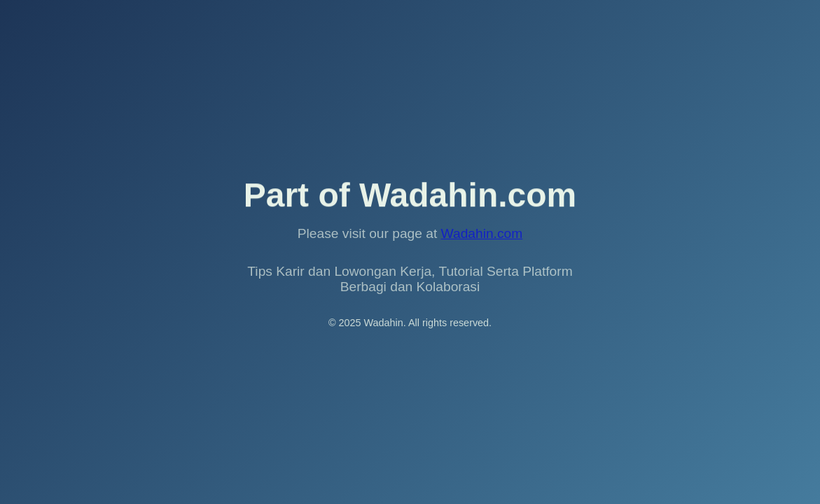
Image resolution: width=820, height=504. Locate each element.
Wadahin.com (482, 233)
